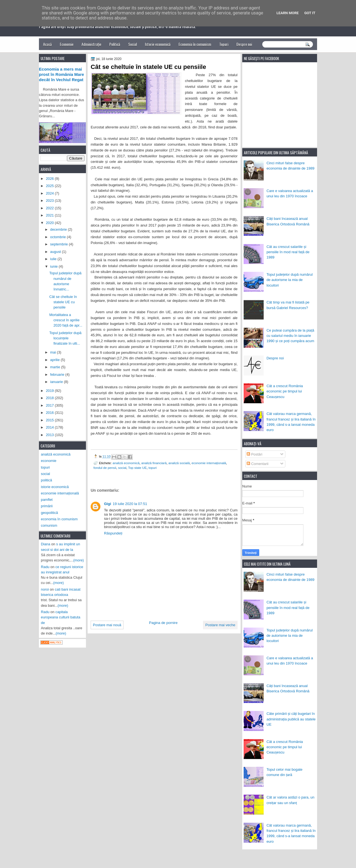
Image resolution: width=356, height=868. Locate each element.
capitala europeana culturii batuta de (61, 617)
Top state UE (138, 468)
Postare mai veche (220, 625)
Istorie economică (158, 44)
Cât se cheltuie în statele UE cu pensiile (63, 302)
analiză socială (179, 463)
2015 (50, 420)
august (56, 252)
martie (55, 367)
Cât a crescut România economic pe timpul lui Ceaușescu (285, 391)
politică (46, 480)
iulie (54, 259)
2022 (50, 208)
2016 (50, 413)
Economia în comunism (195, 44)
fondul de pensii (105, 468)
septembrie (59, 244)
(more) (79, 560)
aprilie (55, 360)
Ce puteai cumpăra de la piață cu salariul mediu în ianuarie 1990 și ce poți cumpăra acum (290, 336)
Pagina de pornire (163, 623)
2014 (50, 427)
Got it (310, 13)
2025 (50, 186)
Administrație (91, 44)
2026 (50, 179)
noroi (45, 589)
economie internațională (209, 463)
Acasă (47, 44)
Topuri (224, 44)
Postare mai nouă (107, 625)
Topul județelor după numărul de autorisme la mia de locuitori (290, 280)
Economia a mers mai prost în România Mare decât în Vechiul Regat (61, 74)
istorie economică (55, 487)
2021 (50, 215)
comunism (49, 525)
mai (53, 352)
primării (47, 506)
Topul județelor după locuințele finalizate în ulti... (65, 338)
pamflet (47, 500)
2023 (50, 201)
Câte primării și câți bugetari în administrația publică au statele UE (291, 719)
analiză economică (126, 463)
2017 (50, 405)
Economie (67, 44)
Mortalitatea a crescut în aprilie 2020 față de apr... (66, 320)
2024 (50, 193)
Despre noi (244, 44)
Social (133, 44)
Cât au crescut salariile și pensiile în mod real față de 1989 (288, 252)
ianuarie (57, 382)
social (122, 468)
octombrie (58, 237)
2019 (50, 391)
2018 (50, 398)
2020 (50, 223)
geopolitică (49, 513)
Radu (45, 567)
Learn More (288, 13)
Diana (46, 544)
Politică (115, 44)
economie (49, 461)
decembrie (59, 229)
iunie (54, 266)
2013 (50, 435)
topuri (153, 468)
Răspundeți (113, 533)
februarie (58, 375)
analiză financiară (154, 463)
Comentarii (258, 464)
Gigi (107, 504)
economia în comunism (59, 519)
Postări (254, 454)
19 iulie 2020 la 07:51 (130, 504)
